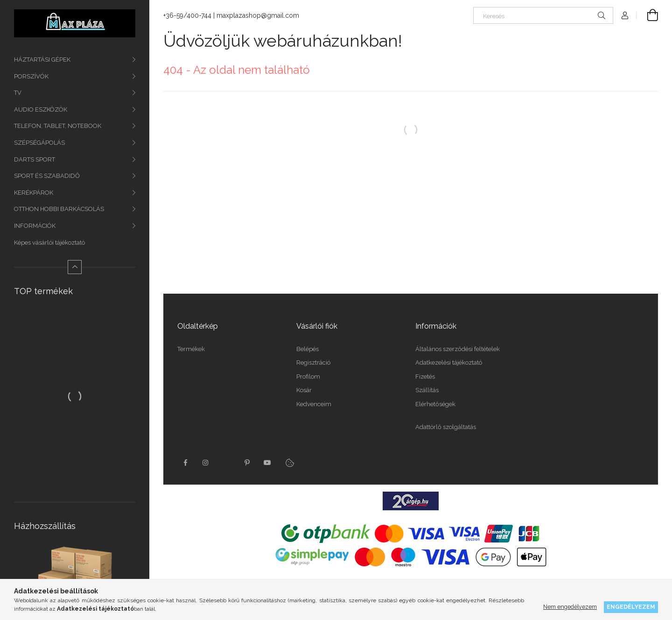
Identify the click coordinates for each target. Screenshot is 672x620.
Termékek (191, 349)
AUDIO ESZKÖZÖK (41, 109)
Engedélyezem (631, 607)
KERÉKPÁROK (34, 193)
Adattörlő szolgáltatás (446, 427)
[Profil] (625, 15)
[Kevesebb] (75, 267)
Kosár (304, 390)
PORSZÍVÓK (31, 76)
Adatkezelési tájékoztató (449, 363)
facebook (185, 463)
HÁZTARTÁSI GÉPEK (42, 60)
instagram (206, 463)
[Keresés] (543, 15)
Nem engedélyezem (570, 607)
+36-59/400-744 (187, 15)
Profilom (308, 377)
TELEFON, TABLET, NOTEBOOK (58, 126)
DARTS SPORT (35, 159)
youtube (267, 463)
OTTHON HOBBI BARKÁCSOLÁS (59, 209)
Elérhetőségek (435, 404)
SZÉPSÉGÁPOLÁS (39, 143)
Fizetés (425, 377)
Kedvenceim (314, 404)
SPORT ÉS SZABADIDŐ (47, 176)
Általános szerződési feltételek (458, 349)
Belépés (308, 349)
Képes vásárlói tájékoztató (49, 243)
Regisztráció (313, 363)
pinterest (247, 463)
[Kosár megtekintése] (647, 15)
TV (18, 93)
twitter (226, 463)
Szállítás (427, 390)
